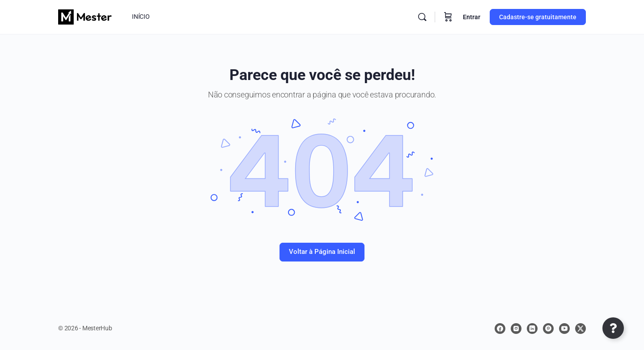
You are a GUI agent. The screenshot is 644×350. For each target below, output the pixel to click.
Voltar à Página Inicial (322, 252)
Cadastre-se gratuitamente (538, 17)
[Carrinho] (448, 17)
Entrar (472, 17)
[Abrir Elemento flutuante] (613, 328)
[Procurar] (422, 17)
